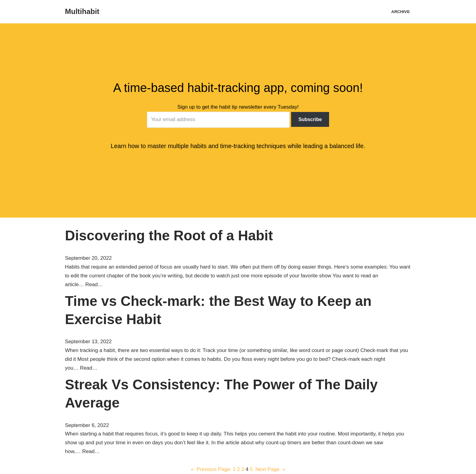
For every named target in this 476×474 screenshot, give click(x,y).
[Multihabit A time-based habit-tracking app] (82, 12)
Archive (401, 12)
